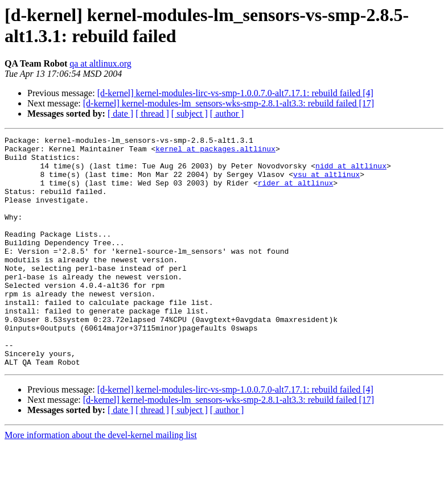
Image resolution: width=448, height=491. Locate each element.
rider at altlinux (296, 193)
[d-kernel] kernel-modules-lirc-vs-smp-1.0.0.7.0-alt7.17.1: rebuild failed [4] (235, 93)
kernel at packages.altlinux (215, 152)
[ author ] (227, 114)
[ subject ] (190, 114)
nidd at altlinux (351, 172)
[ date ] (120, 114)
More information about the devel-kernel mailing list (101, 481)
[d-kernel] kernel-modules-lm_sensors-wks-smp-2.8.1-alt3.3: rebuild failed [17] (229, 103)
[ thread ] (152, 114)
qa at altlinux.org (100, 63)
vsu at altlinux (326, 183)
